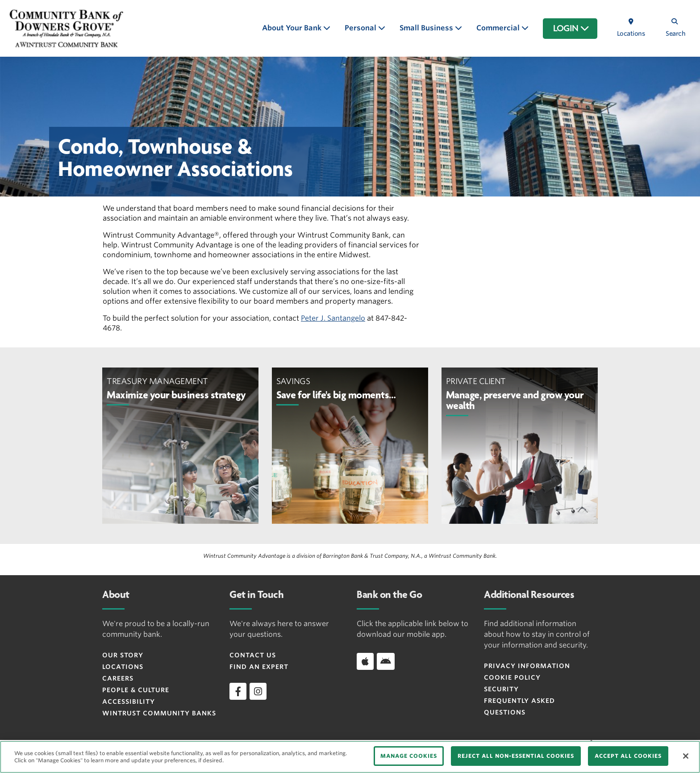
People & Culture (136, 690)
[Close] (686, 756)
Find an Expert (259, 667)
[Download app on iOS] (365, 661)
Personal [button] (361, 28)
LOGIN (571, 29)
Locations (123, 667)
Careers (118, 678)
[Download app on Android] (386, 661)
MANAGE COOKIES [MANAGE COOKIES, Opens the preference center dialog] (409, 756)
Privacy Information (527, 666)
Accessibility (129, 702)
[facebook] (238, 691)
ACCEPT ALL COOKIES (628, 756)
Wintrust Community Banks (159, 713)
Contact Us (253, 655)
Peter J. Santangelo (333, 318)
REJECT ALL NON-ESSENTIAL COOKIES (516, 756)
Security (501, 689)
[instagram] (258, 691)
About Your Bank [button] (293, 28)
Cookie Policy (512, 677)
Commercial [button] (499, 28)
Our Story (123, 655)
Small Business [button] (427, 28)
